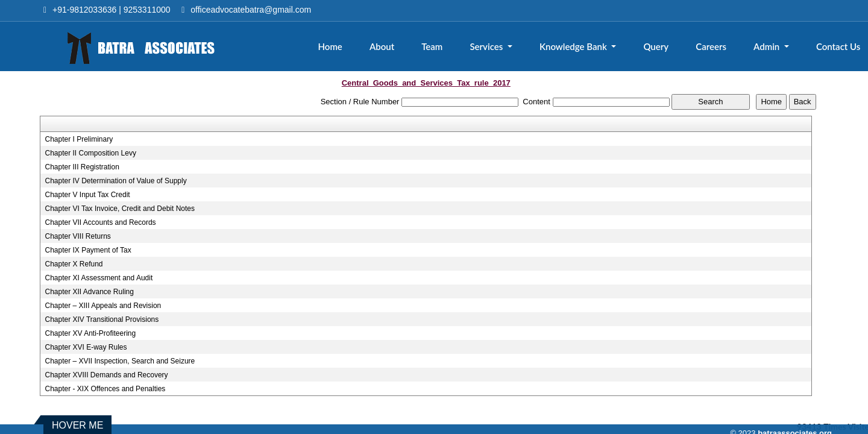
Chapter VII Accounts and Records (100, 222)
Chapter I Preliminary (79, 139)
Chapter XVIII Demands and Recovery (106, 375)
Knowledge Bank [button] (574, 46)
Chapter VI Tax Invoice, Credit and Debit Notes (120, 209)
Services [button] (487, 46)
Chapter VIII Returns (77, 236)
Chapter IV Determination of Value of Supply (115, 181)
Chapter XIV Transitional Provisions (102, 319)
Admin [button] (768, 46)
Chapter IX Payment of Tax (88, 250)
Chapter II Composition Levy (90, 153)
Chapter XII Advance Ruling (89, 292)
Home (330, 46)
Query (656, 46)
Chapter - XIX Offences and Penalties (105, 389)
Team (432, 46)
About (382, 46)
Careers (711, 46)
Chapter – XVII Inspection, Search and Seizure (120, 361)
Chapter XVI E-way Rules (86, 347)
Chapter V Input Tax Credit (87, 195)
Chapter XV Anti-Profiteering (90, 333)
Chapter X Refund (74, 264)
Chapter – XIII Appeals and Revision (103, 306)
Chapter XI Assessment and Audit (99, 278)
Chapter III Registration (82, 167)
